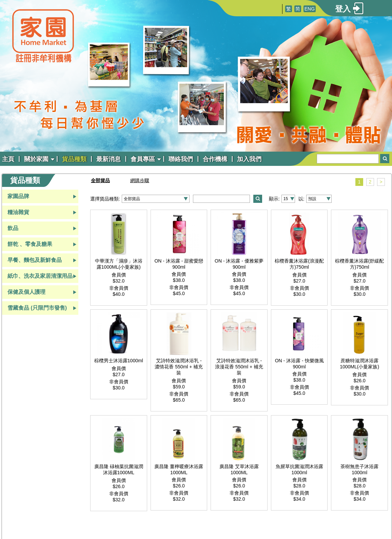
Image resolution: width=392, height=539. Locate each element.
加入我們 (249, 159)
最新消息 (109, 159)
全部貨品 (100, 180)
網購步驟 (140, 180)
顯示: (274, 199)
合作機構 (215, 159)
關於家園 (36, 159)
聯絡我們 (181, 159)
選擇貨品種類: (105, 199)
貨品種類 (74, 159)
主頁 (8, 159)
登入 (343, 9)
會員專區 (143, 159)
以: (301, 199)
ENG (310, 9)
